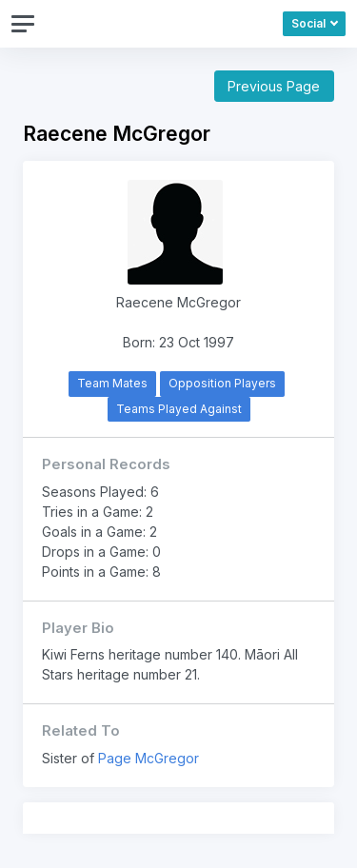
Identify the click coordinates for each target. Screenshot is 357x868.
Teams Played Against (179, 409)
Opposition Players (222, 383)
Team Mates (112, 383)
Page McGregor (149, 758)
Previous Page (274, 86)
